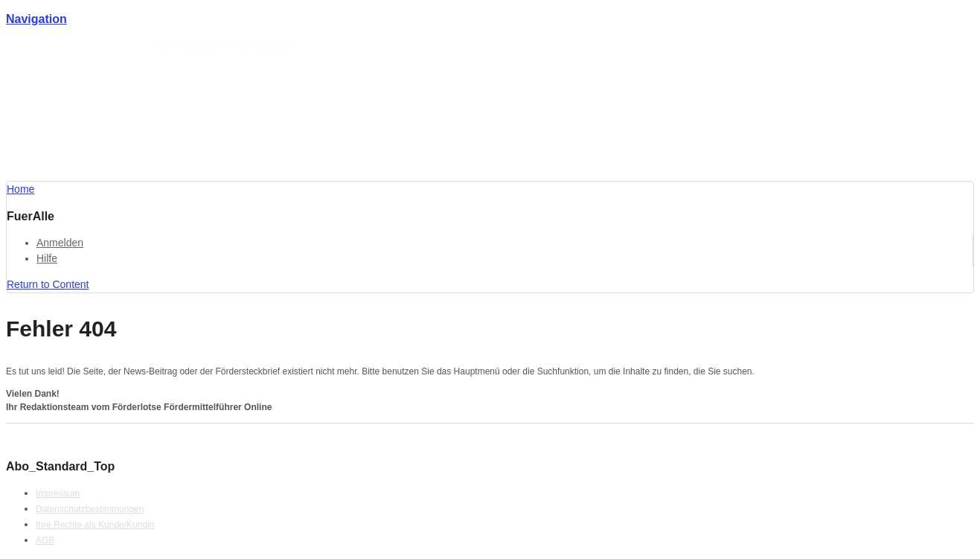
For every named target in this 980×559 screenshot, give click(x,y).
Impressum (58, 493)
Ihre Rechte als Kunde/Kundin (95, 525)
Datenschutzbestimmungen (90, 509)
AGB (45, 540)
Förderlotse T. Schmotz (117, 47)
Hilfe (47, 258)
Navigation (36, 19)
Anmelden (60, 243)
